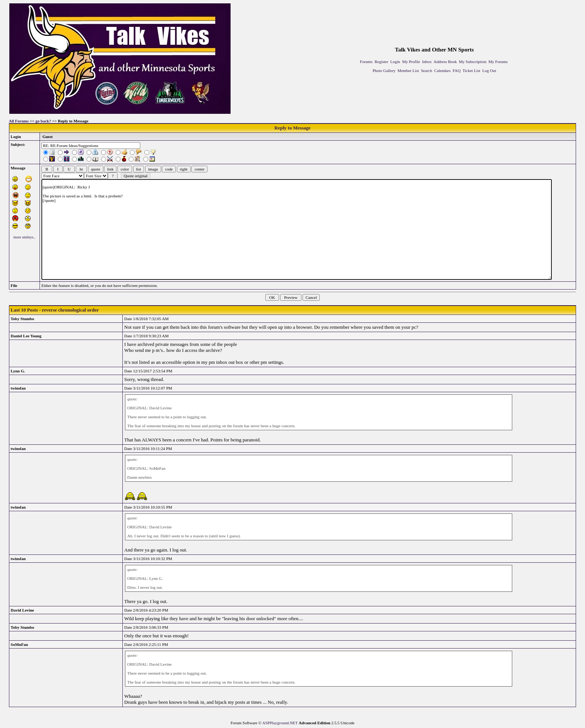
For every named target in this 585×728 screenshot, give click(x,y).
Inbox (427, 62)
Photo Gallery (384, 71)
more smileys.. (24, 237)
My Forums (498, 62)
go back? (43, 121)
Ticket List (472, 71)
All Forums (19, 121)
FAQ (456, 71)
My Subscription (473, 62)
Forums (366, 62)
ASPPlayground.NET (280, 723)
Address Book (445, 62)
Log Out (489, 71)
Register (381, 62)
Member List (408, 71)
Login (395, 62)
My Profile (411, 62)
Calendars (442, 71)
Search (426, 71)
